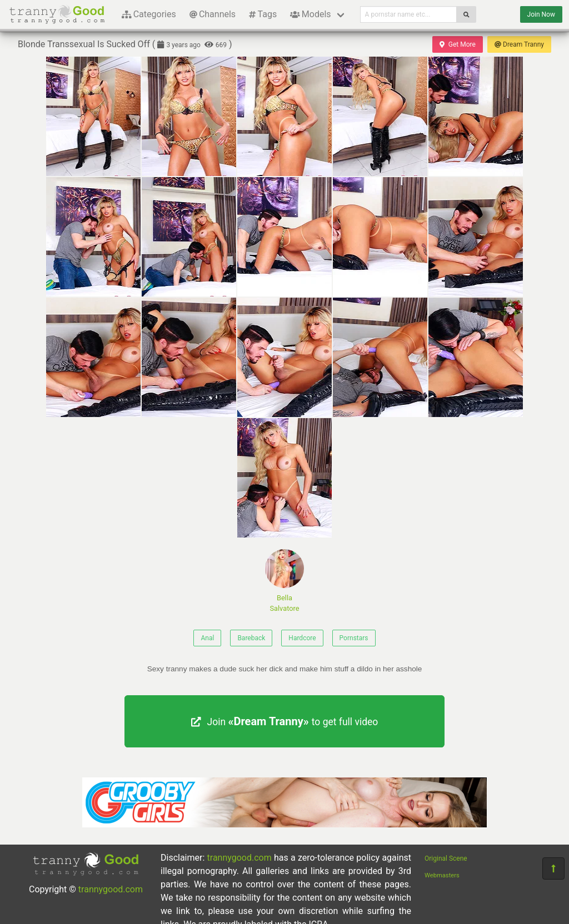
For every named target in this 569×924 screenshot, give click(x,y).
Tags (263, 14)
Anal (207, 638)
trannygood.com (111, 889)
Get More (457, 44)
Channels (213, 14)
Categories (149, 14)
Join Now (541, 14)
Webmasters (442, 875)
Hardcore (302, 638)
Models (310, 14)
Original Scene (446, 858)
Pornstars (354, 638)
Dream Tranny (519, 44)
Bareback (251, 638)
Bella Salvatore (284, 581)
